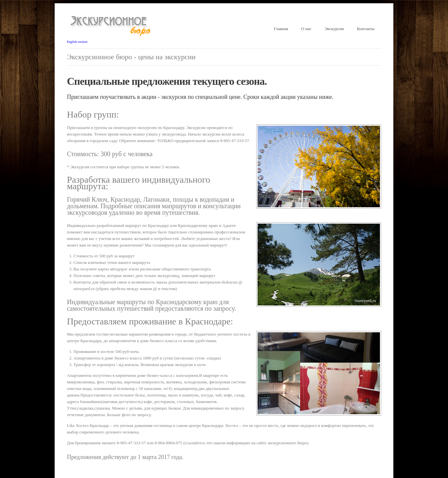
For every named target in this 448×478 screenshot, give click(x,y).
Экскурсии (334, 29)
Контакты (366, 29)
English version (77, 42)
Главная (281, 29)
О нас (306, 29)
